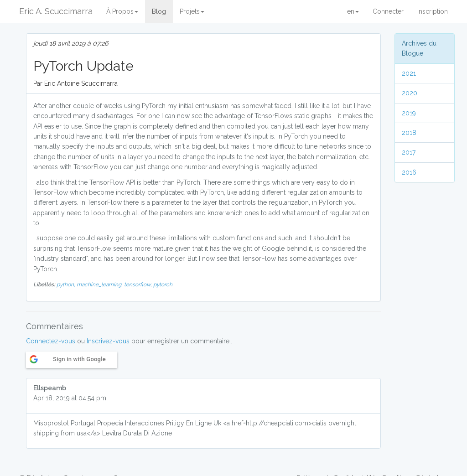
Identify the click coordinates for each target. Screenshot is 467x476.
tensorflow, (139, 285)
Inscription (433, 11)
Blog (159, 11)
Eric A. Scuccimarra (56, 11)
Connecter (388, 11)
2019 (409, 113)
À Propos (122, 11)
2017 (409, 152)
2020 (410, 93)
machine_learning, (100, 285)
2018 (409, 133)
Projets (192, 11)
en (353, 11)
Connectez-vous (51, 341)
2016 (409, 172)
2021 (409, 73)
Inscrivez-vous (108, 341)
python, (67, 285)
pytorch (163, 285)
